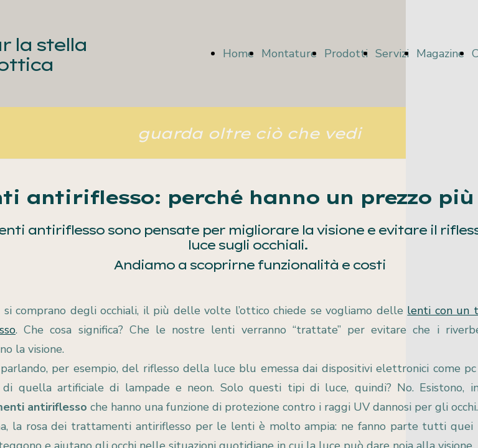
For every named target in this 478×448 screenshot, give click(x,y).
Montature (289, 54)
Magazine (440, 54)
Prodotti (346, 54)
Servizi (392, 54)
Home (238, 54)
